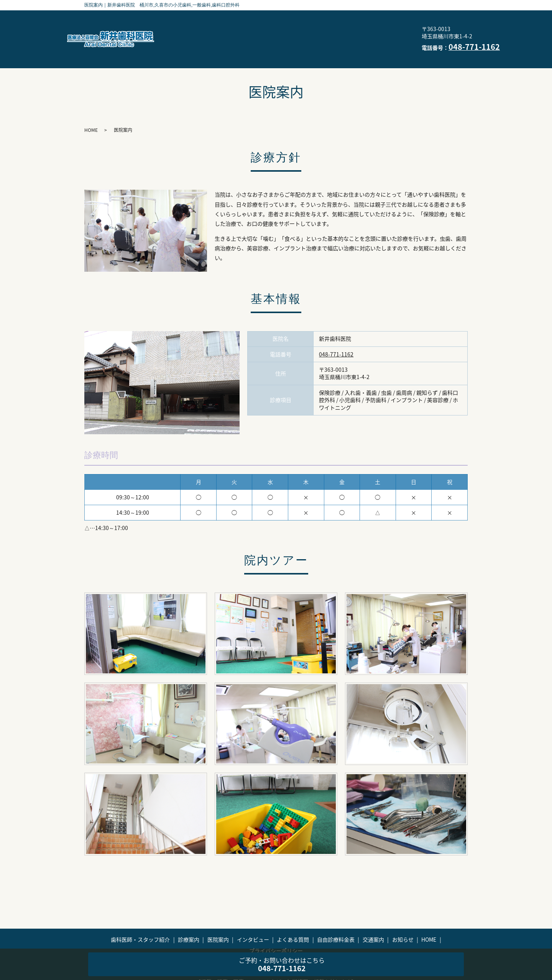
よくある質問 (297, 33)
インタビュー (246, 33)
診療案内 (320, 21)
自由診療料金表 (350, 33)
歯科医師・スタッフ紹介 (260, 21)
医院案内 (359, 21)
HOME (315, 45)
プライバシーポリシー (368, 45)
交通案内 (240, 45)
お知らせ (279, 45)
